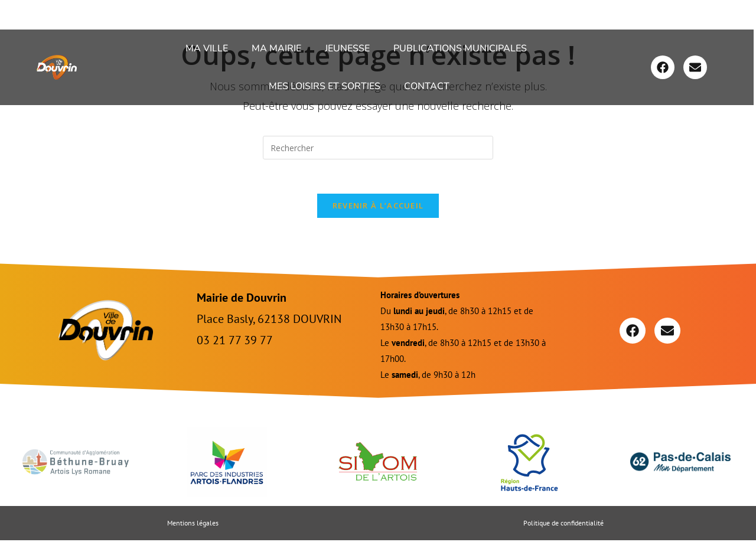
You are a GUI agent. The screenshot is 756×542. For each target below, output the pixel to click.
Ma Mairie (276, 48)
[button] (210, 48)
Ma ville (207, 48)
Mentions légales (193, 525)
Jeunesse (347, 48)
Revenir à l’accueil (378, 207)
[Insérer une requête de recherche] (378, 148)
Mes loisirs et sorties (325, 86)
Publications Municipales (460, 48)
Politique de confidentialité (563, 525)
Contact (427, 86)
